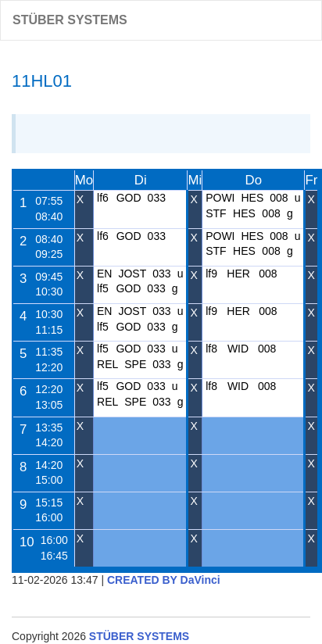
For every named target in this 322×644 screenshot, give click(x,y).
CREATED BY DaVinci (164, 580)
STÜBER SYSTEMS (70, 20)
